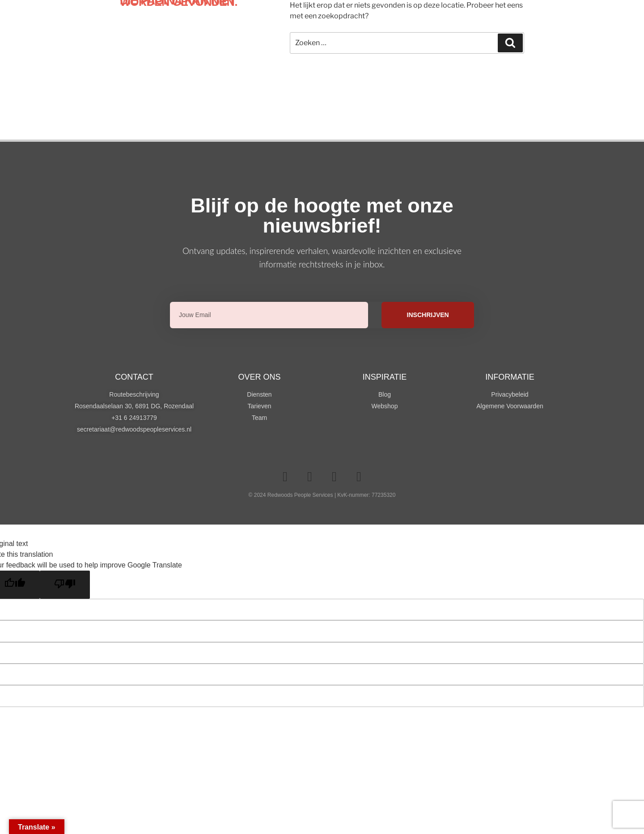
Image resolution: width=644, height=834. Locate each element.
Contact (134, 377)
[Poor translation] (65, 585)
